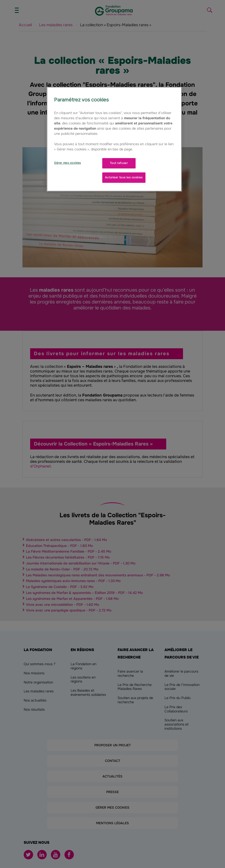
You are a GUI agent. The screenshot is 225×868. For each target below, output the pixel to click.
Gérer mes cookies (68, 163)
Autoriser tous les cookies (124, 177)
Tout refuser (119, 163)
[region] (114, 139)
